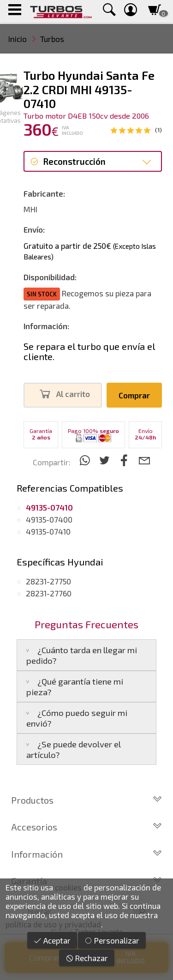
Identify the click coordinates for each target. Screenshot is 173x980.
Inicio (18, 39)
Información (86, 854)
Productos (86, 800)
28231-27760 (49, 593)
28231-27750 (48, 581)
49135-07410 (48, 531)
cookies (68, 887)
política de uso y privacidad (53, 924)
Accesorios (86, 827)
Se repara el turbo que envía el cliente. (89, 351)
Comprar (134, 395)
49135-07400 (49, 519)
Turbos (52, 39)
